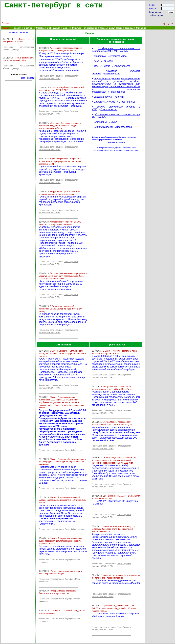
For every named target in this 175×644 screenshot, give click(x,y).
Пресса (103, 28)
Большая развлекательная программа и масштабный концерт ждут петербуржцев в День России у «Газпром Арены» (63, 276)
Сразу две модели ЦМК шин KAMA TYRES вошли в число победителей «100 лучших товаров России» (115, 608)
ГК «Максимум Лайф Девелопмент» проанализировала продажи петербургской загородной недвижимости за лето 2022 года (114, 460)
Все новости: (28, 78)
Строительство (118, 56)
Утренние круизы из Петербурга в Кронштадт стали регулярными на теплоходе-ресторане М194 (60, 161)
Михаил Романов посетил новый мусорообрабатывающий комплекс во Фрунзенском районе (63, 500)
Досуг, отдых (116, 28)
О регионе (29, 28)
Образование (90, 28)
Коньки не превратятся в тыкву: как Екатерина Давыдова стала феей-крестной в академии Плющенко (114, 529)
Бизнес (66, 28)
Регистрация (155, 12)
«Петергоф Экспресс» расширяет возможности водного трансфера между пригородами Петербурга (60, 126)
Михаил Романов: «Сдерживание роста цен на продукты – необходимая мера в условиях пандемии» (63, 462)
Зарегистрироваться (116, 142)
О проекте (141, 28)
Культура (77, 28)
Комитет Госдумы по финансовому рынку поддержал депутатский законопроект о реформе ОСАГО (60, 541)
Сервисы (129, 28)
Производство (112, 74)
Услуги (125, 51)
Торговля (108, 61)
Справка (40, 28)
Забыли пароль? (157, 15)
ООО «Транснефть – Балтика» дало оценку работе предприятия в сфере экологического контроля (63, 354)
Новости (17, 28)
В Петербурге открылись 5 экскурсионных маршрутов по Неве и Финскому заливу (61, 309)
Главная (6, 23)
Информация (54, 28)
